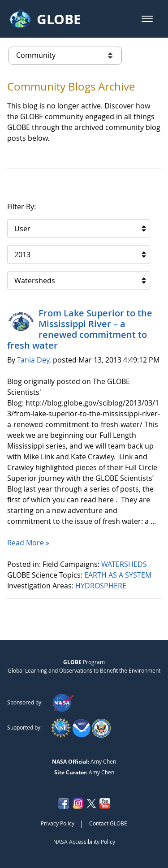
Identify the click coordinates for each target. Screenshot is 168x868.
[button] (147, 19)
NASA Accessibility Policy (84, 842)
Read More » (28, 543)
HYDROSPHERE (102, 586)
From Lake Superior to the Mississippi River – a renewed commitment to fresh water (80, 329)
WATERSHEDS (125, 564)
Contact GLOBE (108, 823)
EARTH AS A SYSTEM (119, 575)
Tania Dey (33, 360)
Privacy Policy (58, 823)
